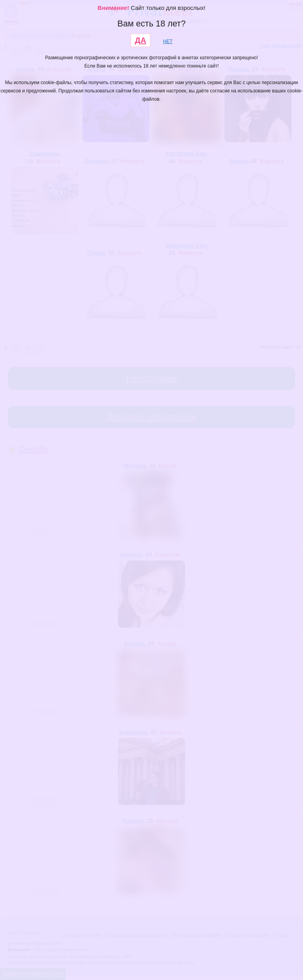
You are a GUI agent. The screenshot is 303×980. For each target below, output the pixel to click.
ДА (141, 40)
